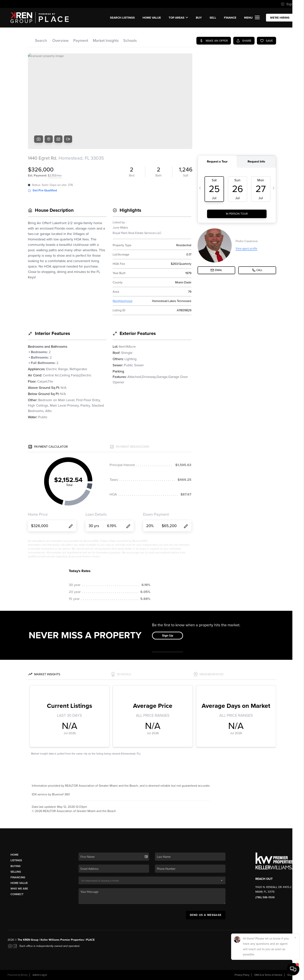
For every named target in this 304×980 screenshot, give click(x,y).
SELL (213, 18)
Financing (18, 877)
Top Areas (178, 18)
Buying (16, 866)
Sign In (289, 4)
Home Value (152, 18)
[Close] (295, 938)
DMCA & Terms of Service (268, 975)
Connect (17, 894)
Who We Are (19, 889)
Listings (16, 860)
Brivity (24, 975)
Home (14, 855)
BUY (199, 18)
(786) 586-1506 (265, 897)
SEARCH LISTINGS (122, 18)
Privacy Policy (242, 975)
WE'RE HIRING (280, 18)
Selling (16, 872)
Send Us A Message (206, 915)
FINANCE (230, 18)
